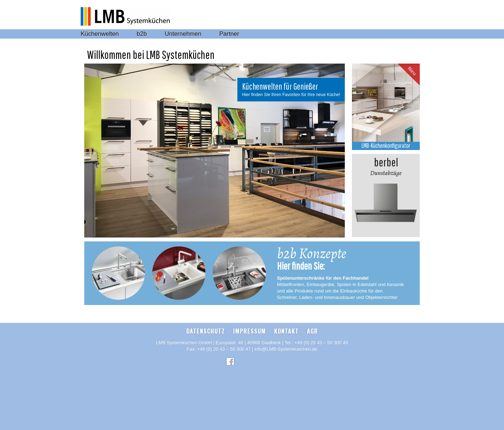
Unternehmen (183, 34)
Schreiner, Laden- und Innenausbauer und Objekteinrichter (337, 297)
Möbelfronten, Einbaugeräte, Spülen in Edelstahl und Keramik (341, 284)
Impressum (250, 331)
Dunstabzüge (386, 166)
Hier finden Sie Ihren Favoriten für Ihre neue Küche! (291, 95)
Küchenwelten (100, 34)
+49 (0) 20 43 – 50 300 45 (321, 343)
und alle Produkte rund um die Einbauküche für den (330, 291)
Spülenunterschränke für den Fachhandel (323, 278)
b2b (142, 34)
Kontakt (286, 331)
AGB (312, 331)
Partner (229, 34)
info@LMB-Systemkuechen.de (286, 349)
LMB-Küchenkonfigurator (386, 146)
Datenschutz (206, 331)
